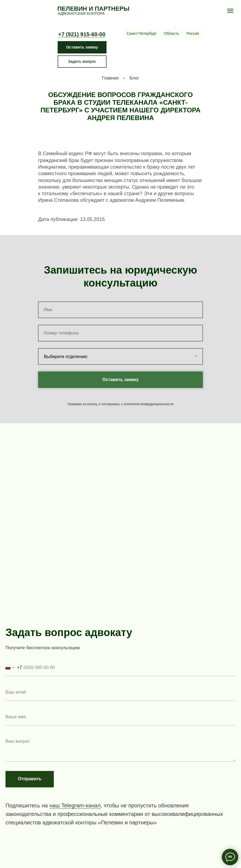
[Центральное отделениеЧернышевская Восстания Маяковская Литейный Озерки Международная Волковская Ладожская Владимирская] (142, 34)
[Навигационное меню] (230, 11)
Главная (110, 78)
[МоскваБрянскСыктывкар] (193, 34)
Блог (134, 78)
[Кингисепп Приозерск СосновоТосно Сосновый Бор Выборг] (171, 34)
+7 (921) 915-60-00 (82, 34)
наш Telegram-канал (75, 805)
